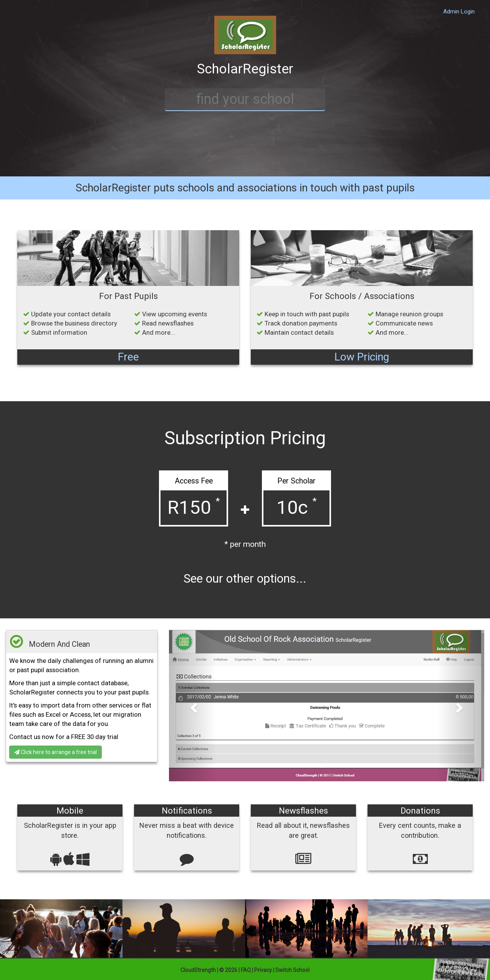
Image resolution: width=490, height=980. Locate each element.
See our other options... (245, 579)
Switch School (292, 970)
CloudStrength (198, 970)
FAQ (246, 970)
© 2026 (228, 970)
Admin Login (459, 12)
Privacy (263, 970)
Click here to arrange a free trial (55, 752)
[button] (193, 705)
